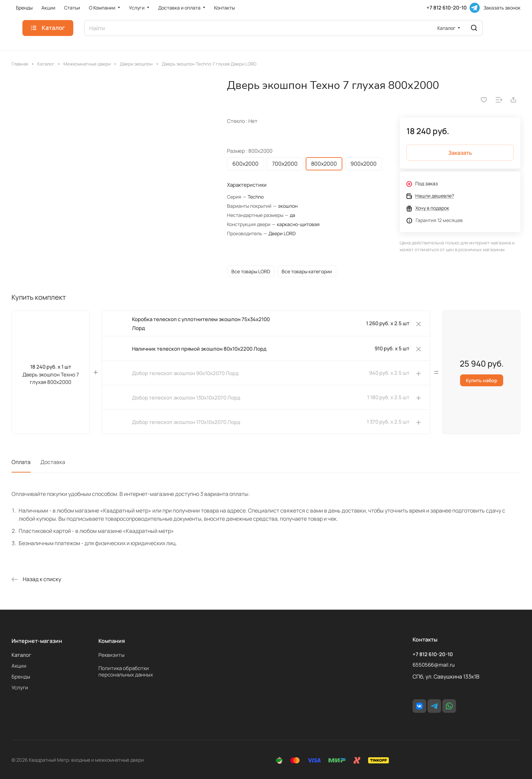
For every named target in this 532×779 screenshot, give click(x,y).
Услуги (20, 688)
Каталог (21, 655)
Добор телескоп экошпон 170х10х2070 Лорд (186, 422)
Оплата (21, 462)
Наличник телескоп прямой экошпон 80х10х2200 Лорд (199, 349)
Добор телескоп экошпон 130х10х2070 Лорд (186, 398)
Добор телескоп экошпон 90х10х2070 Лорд (185, 373)
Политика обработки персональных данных (126, 671)
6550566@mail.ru (434, 665)
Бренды (21, 677)
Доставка (53, 462)
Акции (19, 666)
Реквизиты (111, 655)
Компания (112, 641)
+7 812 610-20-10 (447, 8)
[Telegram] (475, 8)
